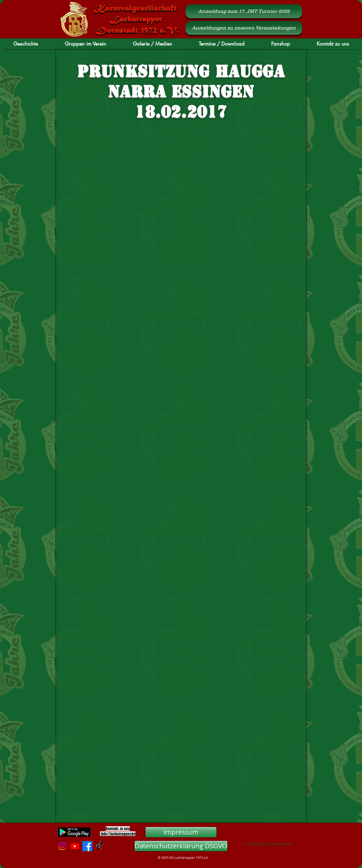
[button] (26, 44)
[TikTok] (100, 846)
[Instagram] (62, 846)
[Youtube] (75, 846)
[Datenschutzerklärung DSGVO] (181, 846)
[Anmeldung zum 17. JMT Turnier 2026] (244, 11)
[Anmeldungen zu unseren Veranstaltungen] (244, 28)
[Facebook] (87, 846)
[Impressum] (181, 832)
